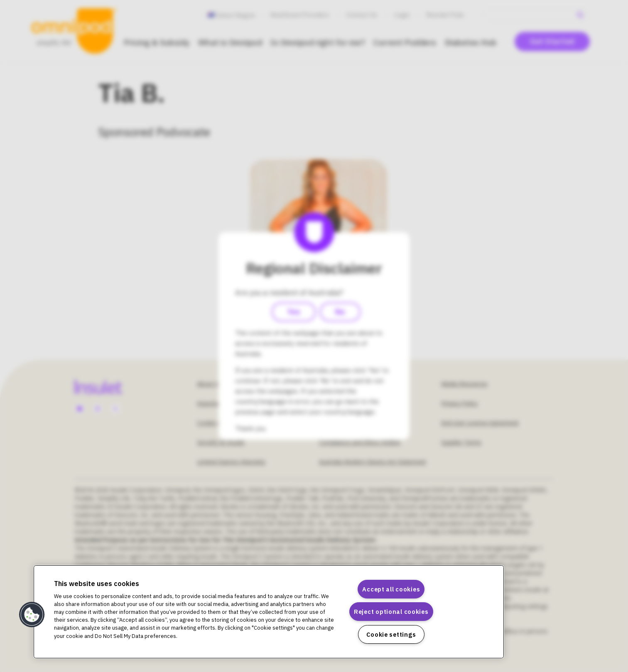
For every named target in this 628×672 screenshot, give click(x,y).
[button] (32, 615)
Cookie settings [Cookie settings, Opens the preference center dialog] (391, 634)
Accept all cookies (391, 589)
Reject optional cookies (391, 612)
